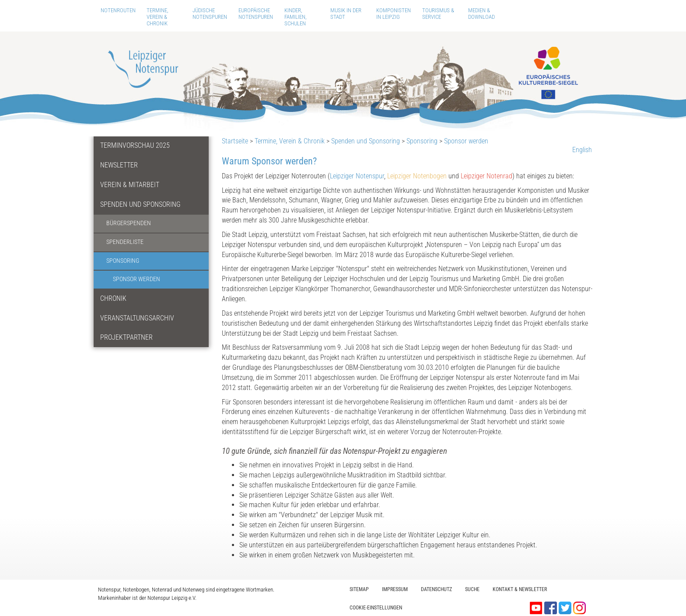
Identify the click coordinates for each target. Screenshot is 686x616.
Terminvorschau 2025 (135, 145)
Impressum (395, 589)
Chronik (113, 298)
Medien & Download (481, 14)
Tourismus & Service (438, 14)
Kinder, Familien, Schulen (296, 17)
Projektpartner (126, 337)
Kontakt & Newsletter (520, 589)
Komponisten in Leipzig (394, 14)
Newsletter (119, 165)
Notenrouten (118, 10)
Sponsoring (123, 261)
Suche (472, 589)
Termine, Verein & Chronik (157, 17)
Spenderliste (125, 242)
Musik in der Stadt (346, 14)
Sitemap (359, 589)
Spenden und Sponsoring (140, 204)
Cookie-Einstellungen (376, 608)
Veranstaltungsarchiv (137, 318)
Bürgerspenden (129, 223)
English (582, 150)
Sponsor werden (136, 279)
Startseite (235, 141)
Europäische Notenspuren (256, 14)
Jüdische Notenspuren (210, 14)
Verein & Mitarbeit (130, 185)
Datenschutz (436, 589)
